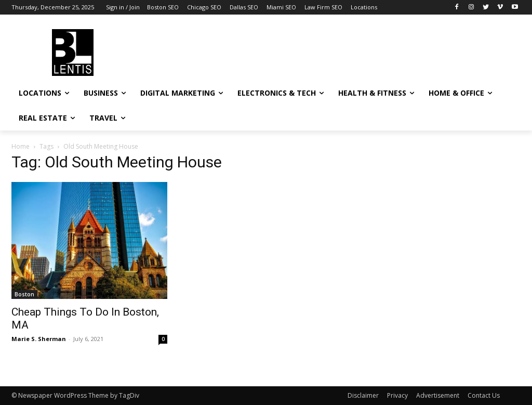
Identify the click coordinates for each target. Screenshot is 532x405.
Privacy (397, 395)
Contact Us (484, 395)
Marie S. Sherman (39, 339)
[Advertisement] (255, 51)
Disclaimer (363, 395)
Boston (24, 294)
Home (21, 146)
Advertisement (438, 395)
